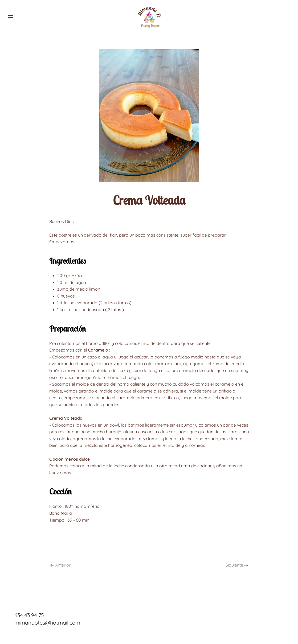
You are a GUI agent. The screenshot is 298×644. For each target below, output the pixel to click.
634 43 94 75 (29, 615)
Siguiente (237, 565)
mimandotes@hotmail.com (47, 623)
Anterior (60, 565)
